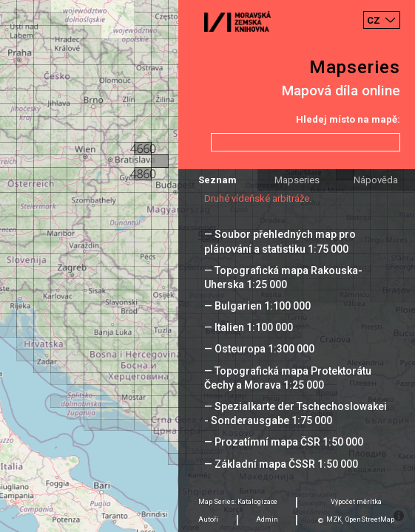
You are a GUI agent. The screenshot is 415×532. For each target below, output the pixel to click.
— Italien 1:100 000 (249, 327)
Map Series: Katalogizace (238, 502)
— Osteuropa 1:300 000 (259, 349)
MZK (334, 519)
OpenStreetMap (370, 519)
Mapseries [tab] (297, 180)
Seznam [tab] (217, 180)
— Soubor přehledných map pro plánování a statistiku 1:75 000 (280, 241)
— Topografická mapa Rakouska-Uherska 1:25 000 (283, 277)
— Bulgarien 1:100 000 (257, 306)
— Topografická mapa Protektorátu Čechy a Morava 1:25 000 (288, 378)
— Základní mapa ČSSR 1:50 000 (281, 464)
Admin (267, 519)
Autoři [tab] (208, 519)
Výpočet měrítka (356, 502)
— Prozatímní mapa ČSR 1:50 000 (284, 442)
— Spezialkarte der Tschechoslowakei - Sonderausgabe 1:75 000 (296, 413)
